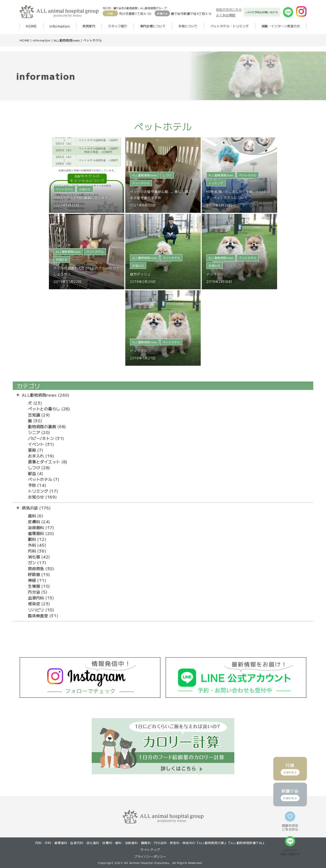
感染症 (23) (39, 603)
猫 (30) (35, 420)
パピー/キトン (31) (46, 438)
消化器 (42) (39, 557)
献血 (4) (36, 473)
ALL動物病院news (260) (46, 395)
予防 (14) (37, 485)
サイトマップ (150, 850)
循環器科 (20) (41, 533)
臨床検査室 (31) (43, 615)
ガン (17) (37, 562)
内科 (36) (37, 551)
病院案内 (89, 26)
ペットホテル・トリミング (230, 26)
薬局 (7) (36, 450)
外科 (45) (37, 545)
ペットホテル (93, 40)
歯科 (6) (36, 516)
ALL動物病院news (67, 40)
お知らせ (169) (43, 497)
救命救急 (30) (41, 568)
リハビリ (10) (41, 610)
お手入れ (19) (41, 456)
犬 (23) (35, 403)
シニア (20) (39, 432)
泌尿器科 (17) (41, 527)
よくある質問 (226, 15)
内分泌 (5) (38, 592)
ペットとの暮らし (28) (49, 409)
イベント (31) (41, 444)
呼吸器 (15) (39, 574)
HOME (31, 26)
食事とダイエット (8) (48, 462)
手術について (188, 26)
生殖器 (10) (39, 586)
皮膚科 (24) (39, 521)
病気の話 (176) (36, 508)
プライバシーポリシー (150, 856)
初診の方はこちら (229, 9)
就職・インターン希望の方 (281, 26)
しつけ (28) (39, 467)
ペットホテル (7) (44, 479)
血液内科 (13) (41, 598)
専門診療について (153, 26)
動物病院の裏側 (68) (47, 426)
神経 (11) (37, 580)
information (60, 26)
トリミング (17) (43, 491)
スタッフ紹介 (118, 26)
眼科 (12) (37, 539)
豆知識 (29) (39, 415)
